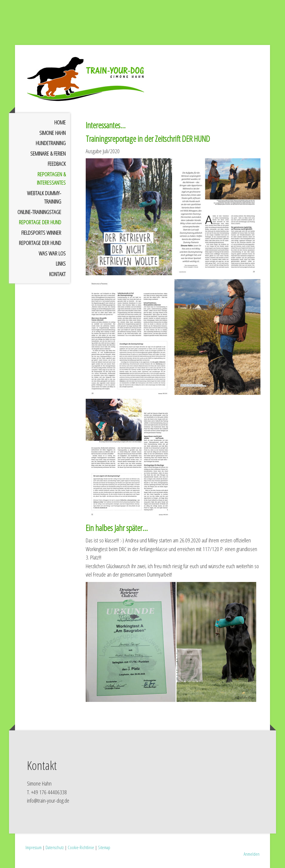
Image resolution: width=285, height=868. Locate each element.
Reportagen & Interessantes (51, 179)
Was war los (52, 253)
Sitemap (104, 847)
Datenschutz (55, 847)
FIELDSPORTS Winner (41, 233)
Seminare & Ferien (48, 154)
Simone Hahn (52, 133)
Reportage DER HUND (40, 222)
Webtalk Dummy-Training (44, 197)
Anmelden (252, 854)
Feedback (57, 164)
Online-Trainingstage (39, 212)
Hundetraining (51, 143)
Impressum (34, 847)
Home (60, 122)
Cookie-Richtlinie (81, 847)
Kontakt (57, 274)
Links (61, 264)
